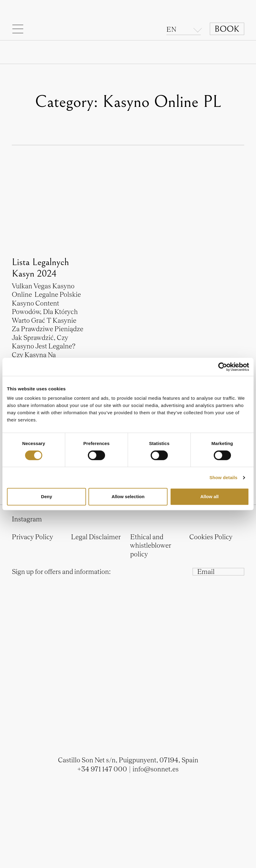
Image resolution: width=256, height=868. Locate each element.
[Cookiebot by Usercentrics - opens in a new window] (223, 367)
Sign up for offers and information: (61, 572)
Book (227, 29)
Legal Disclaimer (96, 537)
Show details (224, 477)
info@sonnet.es (156, 769)
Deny (47, 496)
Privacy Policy (32, 537)
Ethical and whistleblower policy (151, 545)
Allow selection (128, 496)
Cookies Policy (211, 537)
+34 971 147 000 (102, 769)
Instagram (27, 519)
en (171, 29)
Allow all (209, 496)
